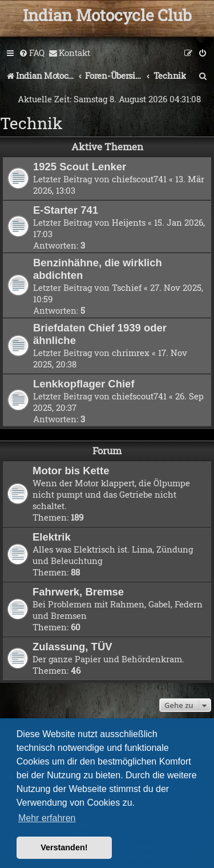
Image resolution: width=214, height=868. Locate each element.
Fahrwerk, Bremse (78, 592)
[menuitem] (32, 53)
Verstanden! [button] (64, 847)
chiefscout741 (139, 179)
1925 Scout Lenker (80, 167)
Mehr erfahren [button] (47, 818)
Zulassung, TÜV (72, 647)
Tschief (127, 287)
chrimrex (131, 353)
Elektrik (52, 537)
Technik (31, 123)
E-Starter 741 (66, 210)
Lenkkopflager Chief (84, 384)
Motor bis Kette (71, 471)
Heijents (129, 222)
